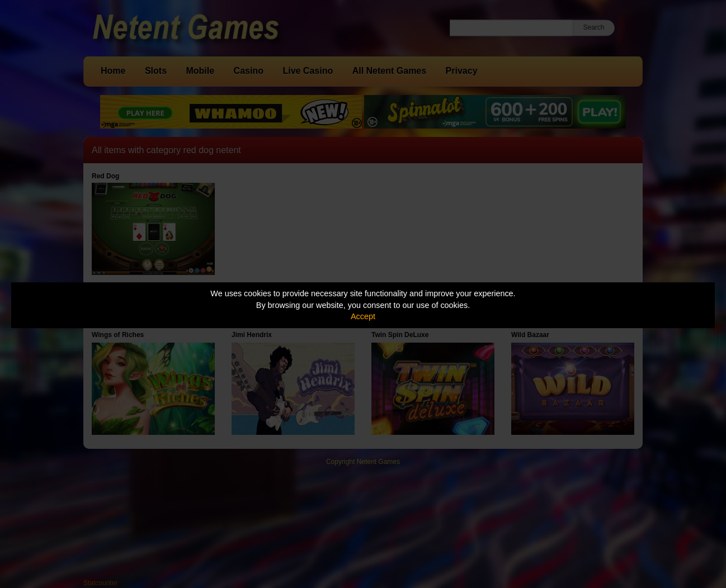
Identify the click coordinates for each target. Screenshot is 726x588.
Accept (363, 316)
